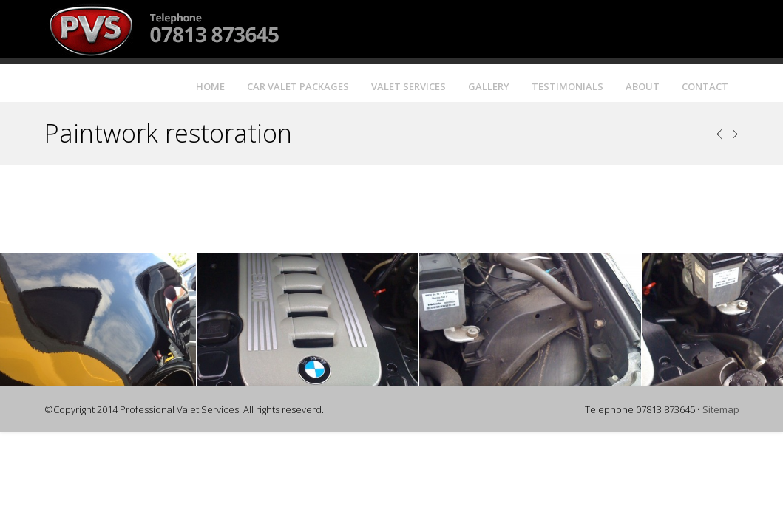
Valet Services (409, 86)
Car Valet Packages (298, 86)
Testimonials (567, 86)
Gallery (489, 86)
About (643, 86)
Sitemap (721, 409)
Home (210, 86)
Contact (705, 86)
